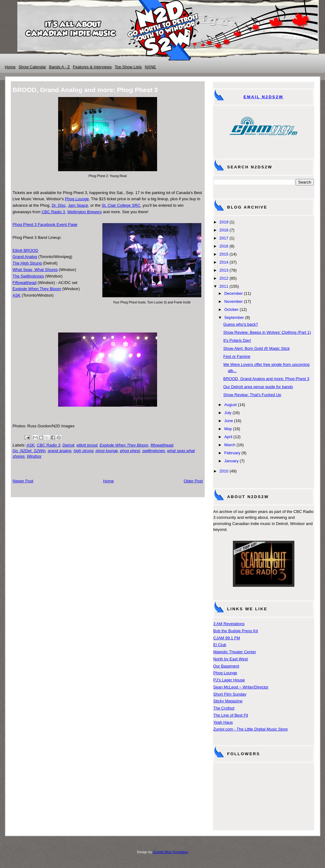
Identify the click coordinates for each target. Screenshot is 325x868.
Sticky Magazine (228, 701)
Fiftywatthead (25, 283)
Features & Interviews (92, 67)
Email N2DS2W (263, 97)
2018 (224, 230)
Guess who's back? (241, 324)
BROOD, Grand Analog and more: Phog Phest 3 (266, 379)
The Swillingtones (28, 276)
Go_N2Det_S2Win (29, 451)
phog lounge (107, 451)
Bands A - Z (60, 67)
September (234, 318)
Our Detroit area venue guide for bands (258, 387)
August (230, 405)
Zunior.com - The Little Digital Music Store (251, 729)
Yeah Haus (223, 722)
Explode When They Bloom (37, 289)
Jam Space (78, 205)
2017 (224, 238)
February (232, 453)
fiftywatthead (162, 445)
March (230, 445)
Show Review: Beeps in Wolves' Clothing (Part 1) (267, 332)
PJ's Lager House (229, 680)
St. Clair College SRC (121, 205)
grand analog (60, 451)
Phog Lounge (77, 199)
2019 (224, 222)
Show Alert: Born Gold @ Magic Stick (257, 348)
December (233, 293)
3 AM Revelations (229, 624)
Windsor (34, 456)
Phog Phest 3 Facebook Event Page (45, 224)
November (233, 301)
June (229, 421)
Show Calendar (32, 67)
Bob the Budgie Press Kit (236, 631)
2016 (224, 246)
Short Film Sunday (230, 694)
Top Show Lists (128, 67)
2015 (224, 254)
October (231, 309)
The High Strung (27, 263)
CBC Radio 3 (53, 212)
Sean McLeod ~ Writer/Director (241, 687)
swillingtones (154, 451)
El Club (220, 645)
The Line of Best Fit (231, 715)
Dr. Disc (59, 205)
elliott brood (87, 445)
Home (10, 67)
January (231, 461)
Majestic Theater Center (235, 652)
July (228, 413)
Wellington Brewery (85, 212)
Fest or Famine (237, 356)
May (228, 429)
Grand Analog (25, 257)
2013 (224, 270)
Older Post (193, 481)
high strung (83, 451)
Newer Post (23, 481)
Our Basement (226, 666)
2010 (224, 471)
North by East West (231, 659)
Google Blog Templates (171, 852)
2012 (224, 278)
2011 (224, 286)
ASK (17, 295)
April (228, 437)
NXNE (150, 67)
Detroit (68, 445)
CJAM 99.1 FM (227, 638)
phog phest (130, 451)
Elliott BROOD (26, 250)
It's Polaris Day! (237, 340)
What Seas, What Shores (35, 270)
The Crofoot (224, 708)
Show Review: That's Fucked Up (252, 395)
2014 (224, 262)
